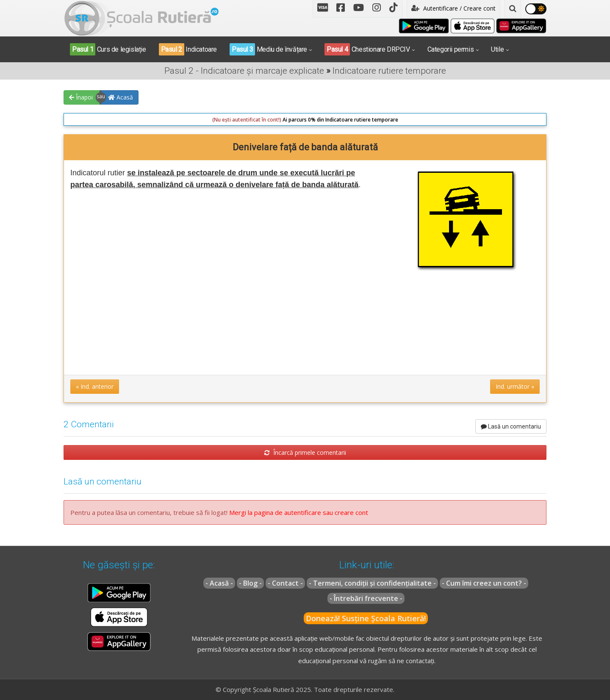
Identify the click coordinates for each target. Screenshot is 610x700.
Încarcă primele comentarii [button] (305, 452)
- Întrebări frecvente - (366, 598)
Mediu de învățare (268, 49)
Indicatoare (188, 49)
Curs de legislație (108, 49)
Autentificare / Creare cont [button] (453, 8)
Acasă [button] (121, 97)
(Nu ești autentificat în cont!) (247, 120)
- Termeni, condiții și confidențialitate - (372, 583)
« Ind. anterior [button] (95, 386)
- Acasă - (219, 583)
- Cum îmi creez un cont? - (484, 583)
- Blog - (250, 583)
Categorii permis (451, 49)
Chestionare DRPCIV (367, 49)
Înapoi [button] (81, 97)
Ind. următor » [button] (515, 386)
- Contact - (285, 583)
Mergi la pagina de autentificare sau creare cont (299, 512)
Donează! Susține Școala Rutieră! (366, 618)
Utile (497, 49)
